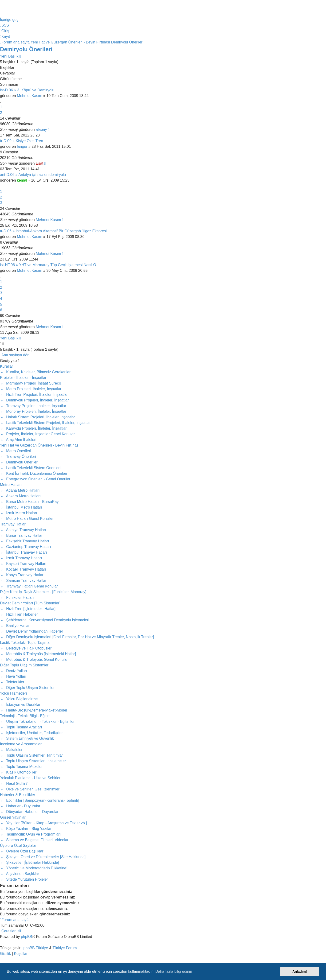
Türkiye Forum (65, 948)
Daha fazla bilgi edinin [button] (174, 971)
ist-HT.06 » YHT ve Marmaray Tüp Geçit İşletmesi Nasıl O (48, 265)
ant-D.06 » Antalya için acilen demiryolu (33, 175)
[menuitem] (4, 25)
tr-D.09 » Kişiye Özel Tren (22, 141)
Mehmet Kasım (30, 96)
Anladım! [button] (300, 972)
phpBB (27, 937)
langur (22, 146)
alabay (41, 130)
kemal (22, 180)
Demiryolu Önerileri (26, 49)
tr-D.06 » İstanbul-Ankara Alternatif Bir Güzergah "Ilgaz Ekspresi (53, 231)
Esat (39, 163)
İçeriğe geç (9, 20)
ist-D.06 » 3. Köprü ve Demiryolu (27, 90)
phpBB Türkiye (36, 948)
